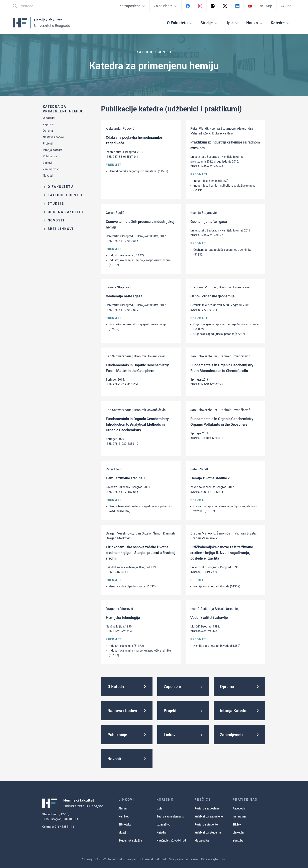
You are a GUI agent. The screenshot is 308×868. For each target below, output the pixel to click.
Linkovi (47, 163)
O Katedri (49, 118)
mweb (223, 859)
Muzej (122, 833)
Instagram (239, 816)
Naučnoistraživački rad (171, 841)
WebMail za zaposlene (209, 816)
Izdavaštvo (163, 825)
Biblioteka (125, 825)
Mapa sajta (202, 841)
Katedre (161, 833)
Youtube (238, 841)
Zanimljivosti (51, 169)
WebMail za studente (208, 833)
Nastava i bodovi (54, 137)
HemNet (124, 816)
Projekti (48, 143)
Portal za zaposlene (207, 808)
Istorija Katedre (53, 150)
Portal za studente (206, 825)
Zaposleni (49, 124)
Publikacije (50, 156)
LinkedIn (238, 833)
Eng (286, 6)
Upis (159, 808)
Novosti (48, 176)
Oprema (48, 131)
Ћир (266, 6)
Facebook (239, 808)
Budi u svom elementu (170, 816)
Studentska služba (130, 841)
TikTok (237, 825)
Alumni (123, 808)
